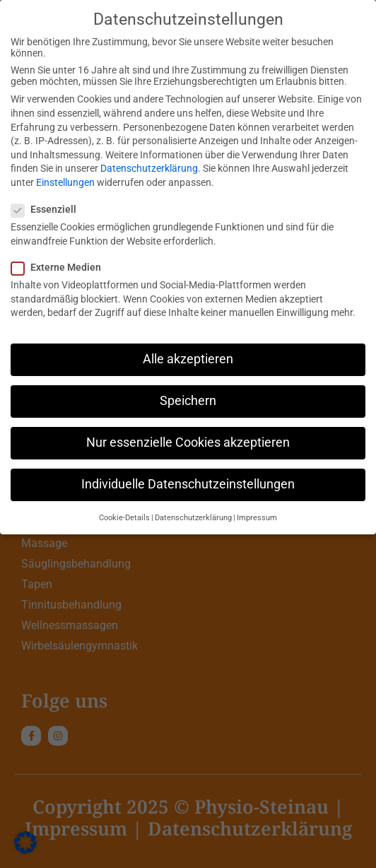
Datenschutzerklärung (149, 168)
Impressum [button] (257, 518)
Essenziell (48, 209)
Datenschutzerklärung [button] (193, 518)
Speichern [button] (188, 401)
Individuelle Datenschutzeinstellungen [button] (188, 484)
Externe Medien (60, 267)
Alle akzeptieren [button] (188, 359)
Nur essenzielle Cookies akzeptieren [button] (188, 442)
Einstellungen (65, 182)
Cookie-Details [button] (124, 518)
